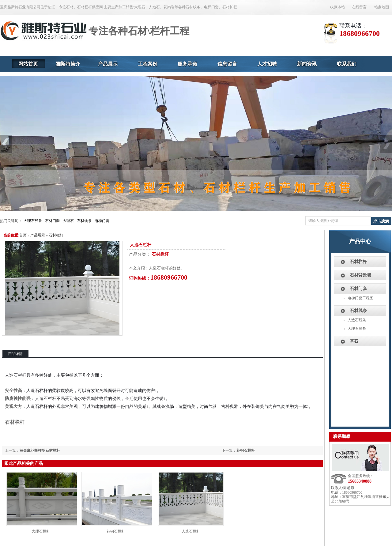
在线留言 (359, 7)
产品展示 (38, 235)
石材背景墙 (360, 275)
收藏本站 (337, 7)
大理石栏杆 (41, 531)
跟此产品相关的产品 (24, 463)
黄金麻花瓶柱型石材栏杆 (40, 450)
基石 (354, 341)
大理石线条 (33, 221)
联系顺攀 (342, 437)
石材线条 (84, 221)
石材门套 (52, 221)
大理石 (68, 221)
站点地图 (382, 7)
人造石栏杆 (191, 531)
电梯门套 (102, 221)
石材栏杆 (56, 235)
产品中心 (360, 241)
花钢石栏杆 (246, 450)
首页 (23, 235)
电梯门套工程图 (360, 298)
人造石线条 (357, 320)
